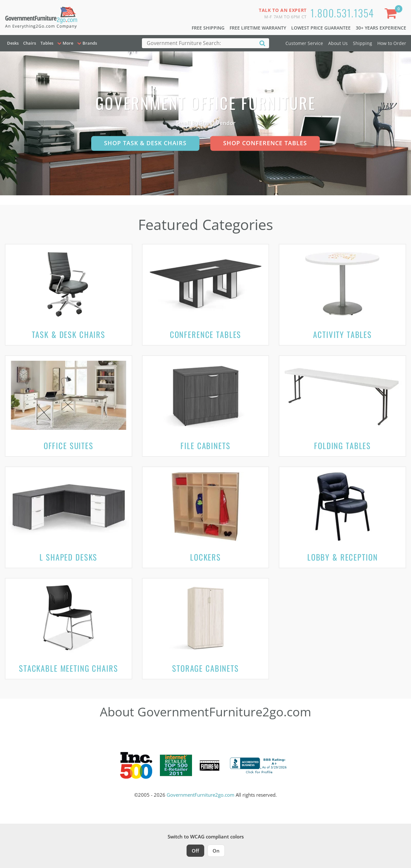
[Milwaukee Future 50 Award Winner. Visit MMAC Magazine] (210, 766)
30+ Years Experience (381, 28)
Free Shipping (208, 28)
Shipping (363, 43)
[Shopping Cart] (392, 15)
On (216, 851)
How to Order (392, 43)
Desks (13, 43)
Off (195, 851)
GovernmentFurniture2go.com (201, 795)
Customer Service (304, 43)
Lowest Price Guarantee (321, 28)
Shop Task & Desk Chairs (145, 143)
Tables (47, 43)
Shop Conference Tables (265, 143)
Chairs (30, 43)
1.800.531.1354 (342, 13)
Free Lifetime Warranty (258, 28)
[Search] (262, 43)
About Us (338, 43)
